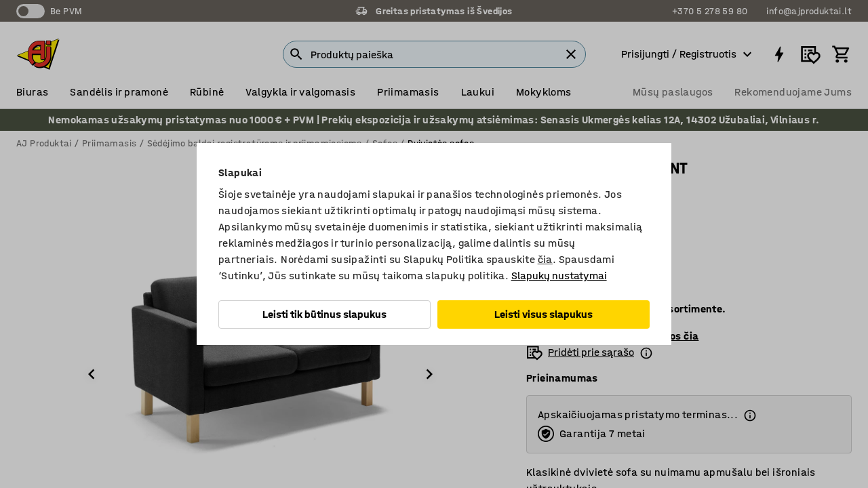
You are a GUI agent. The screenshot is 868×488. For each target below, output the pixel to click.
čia (545, 259)
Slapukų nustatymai (559, 276)
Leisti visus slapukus (544, 314)
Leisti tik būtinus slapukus (324, 314)
